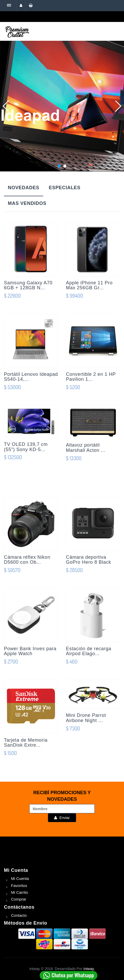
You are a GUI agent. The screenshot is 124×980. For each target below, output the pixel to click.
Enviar (62, 818)
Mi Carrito (19, 892)
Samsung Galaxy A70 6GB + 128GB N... (28, 285)
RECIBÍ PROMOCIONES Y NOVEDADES (62, 796)
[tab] (24, 188)
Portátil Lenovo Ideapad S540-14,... (31, 377)
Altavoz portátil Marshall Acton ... (86, 448)
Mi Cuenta (16, 870)
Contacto (19, 915)
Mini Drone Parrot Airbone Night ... (86, 718)
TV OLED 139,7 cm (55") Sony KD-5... (26, 447)
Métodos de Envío (26, 923)
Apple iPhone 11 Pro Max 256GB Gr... (89, 285)
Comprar (19, 899)
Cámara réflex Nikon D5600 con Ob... (27, 560)
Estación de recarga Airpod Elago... (89, 651)
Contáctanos (19, 907)
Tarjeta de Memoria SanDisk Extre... (26, 743)
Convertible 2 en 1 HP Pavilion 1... (91, 377)
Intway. (89, 969)
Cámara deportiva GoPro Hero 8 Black (89, 560)
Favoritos (19, 886)
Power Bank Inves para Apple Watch (30, 651)
